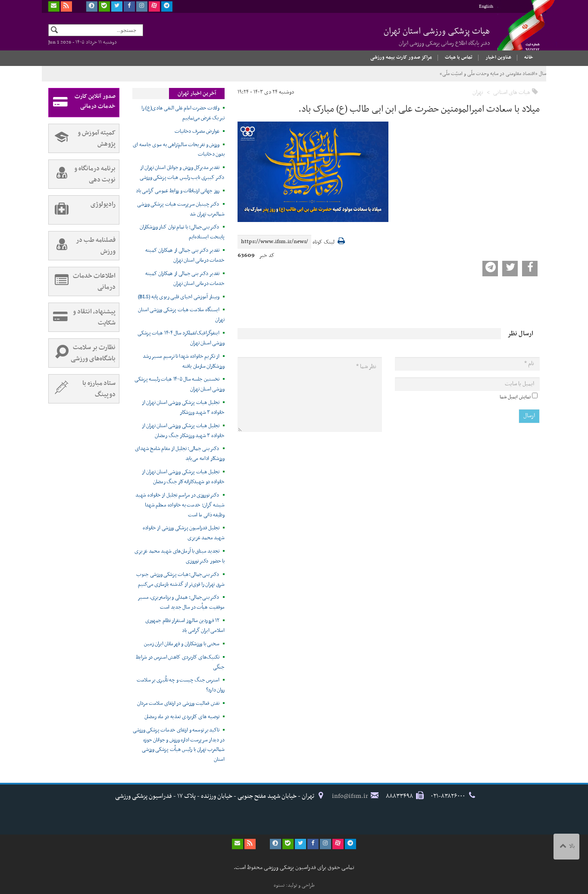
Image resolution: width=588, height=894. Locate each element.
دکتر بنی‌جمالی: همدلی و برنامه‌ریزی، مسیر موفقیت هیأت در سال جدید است (181, 602)
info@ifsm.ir (350, 796)
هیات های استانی (512, 92)
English (486, 7)
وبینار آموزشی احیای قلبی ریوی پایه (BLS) (179, 297)
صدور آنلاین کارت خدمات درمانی (82, 103)
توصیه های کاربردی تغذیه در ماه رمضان (182, 717)
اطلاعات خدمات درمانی (82, 281)
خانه (529, 57)
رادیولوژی (82, 210)
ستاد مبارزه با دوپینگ (82, 389)
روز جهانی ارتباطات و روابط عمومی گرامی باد (177, 191)
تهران (478, 92)
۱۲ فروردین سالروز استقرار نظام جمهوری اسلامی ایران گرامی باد (185, 626)
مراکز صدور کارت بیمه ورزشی (401, 57)
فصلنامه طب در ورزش (82, 246)
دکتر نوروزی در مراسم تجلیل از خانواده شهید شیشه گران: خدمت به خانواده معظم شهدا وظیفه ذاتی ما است (180, 505)
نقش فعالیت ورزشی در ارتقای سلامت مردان (178, 703)
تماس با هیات (459, 57)
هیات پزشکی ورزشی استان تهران (437, 36)
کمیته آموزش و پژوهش (82, 138)
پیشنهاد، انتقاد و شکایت (82, 317)
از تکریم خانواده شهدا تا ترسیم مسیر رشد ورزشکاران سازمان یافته (183, 361)
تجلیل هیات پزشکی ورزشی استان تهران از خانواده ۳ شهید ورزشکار (183, 408)
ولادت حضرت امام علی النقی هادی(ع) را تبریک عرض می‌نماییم (183, 113)
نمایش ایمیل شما (515, 397)
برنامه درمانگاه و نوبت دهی (82, 174)
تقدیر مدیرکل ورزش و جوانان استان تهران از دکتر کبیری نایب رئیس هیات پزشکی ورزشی (182, 173)
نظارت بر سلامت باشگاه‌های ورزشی (82, 353)
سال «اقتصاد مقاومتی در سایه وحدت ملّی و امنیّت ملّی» (493, 74)
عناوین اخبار (498, 57)
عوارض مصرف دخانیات (197, 131)
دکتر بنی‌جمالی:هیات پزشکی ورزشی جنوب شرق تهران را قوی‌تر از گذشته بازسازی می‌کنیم (180, 580)
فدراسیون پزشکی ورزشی (518, 33)
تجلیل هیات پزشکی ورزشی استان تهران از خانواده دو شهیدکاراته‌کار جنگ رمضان (183, 477)
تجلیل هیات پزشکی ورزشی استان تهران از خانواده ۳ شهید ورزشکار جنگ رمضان (183, 431)
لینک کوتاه (324, 242)
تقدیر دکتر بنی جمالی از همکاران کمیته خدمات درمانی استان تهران (185, 255)
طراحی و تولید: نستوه (294, 885)
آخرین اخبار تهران (197, 94)
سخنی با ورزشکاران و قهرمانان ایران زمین (181, 644)
